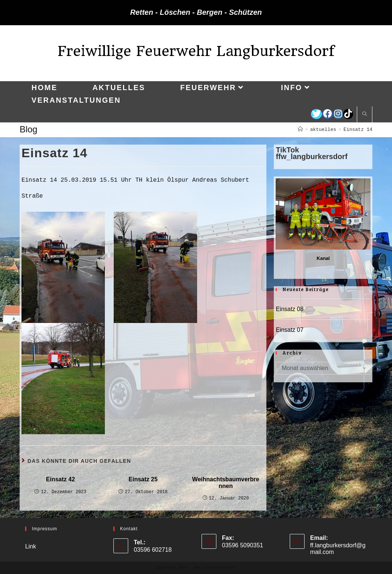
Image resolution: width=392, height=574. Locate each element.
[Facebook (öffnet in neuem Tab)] (328, 114)
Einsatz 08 (290, 309)
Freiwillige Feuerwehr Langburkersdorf (196, 51)
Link (31, 546)
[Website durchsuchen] (365, 115)
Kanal (323, 258)
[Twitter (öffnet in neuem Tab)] (316, 114)
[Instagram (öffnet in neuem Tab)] (338, 114)
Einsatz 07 (290, 330)
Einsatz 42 (60, 479)
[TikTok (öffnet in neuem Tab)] (348, 114)
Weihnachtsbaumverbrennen (226, 483)
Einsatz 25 (143, 479)
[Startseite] (300, 130)
